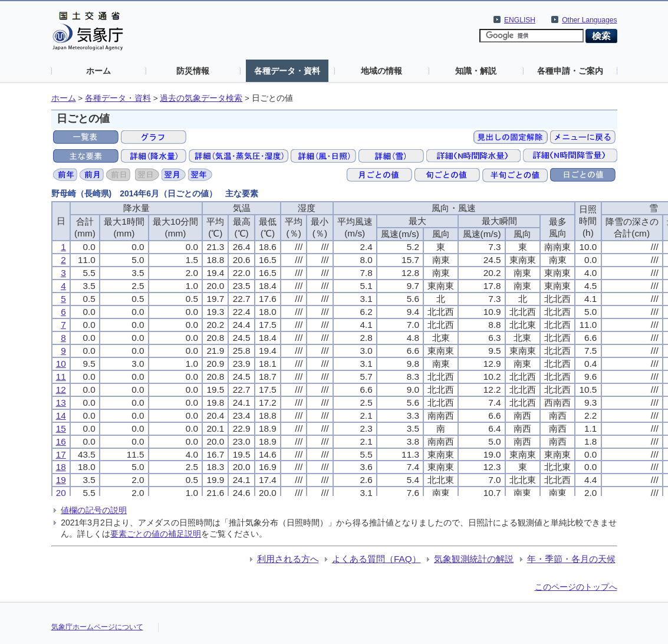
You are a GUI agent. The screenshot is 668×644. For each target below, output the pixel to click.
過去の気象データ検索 (201, 98)
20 (61, 493)
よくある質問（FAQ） (376, 559)
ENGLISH (520, 20)
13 (61, 402)
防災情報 (193, 71)
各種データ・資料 (287, 71)
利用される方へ (288, 559)
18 (61, 467)
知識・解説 (476, 71)
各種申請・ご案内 (570, 71)
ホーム (98, 71)
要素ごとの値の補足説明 (156, 534)
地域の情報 (381, 71)
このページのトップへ (576, 587)
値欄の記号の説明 (94, 510)
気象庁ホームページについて (97, 627)
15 (61, 428)
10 (61, 364)
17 (61, 454)
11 (61, 377)
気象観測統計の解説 (474, 559)
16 (61, 441)
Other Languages (589, 20)
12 (61, 390)
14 (61, 415)
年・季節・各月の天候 (571, 559)
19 (61, 480)
